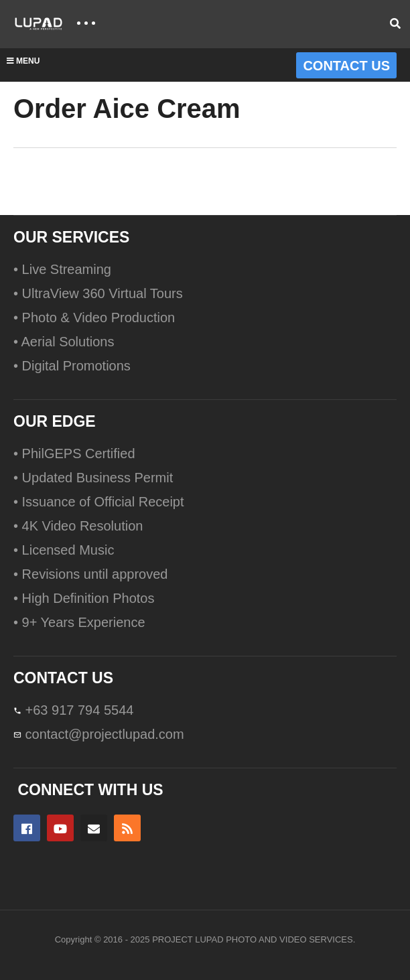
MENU (23, 61)
